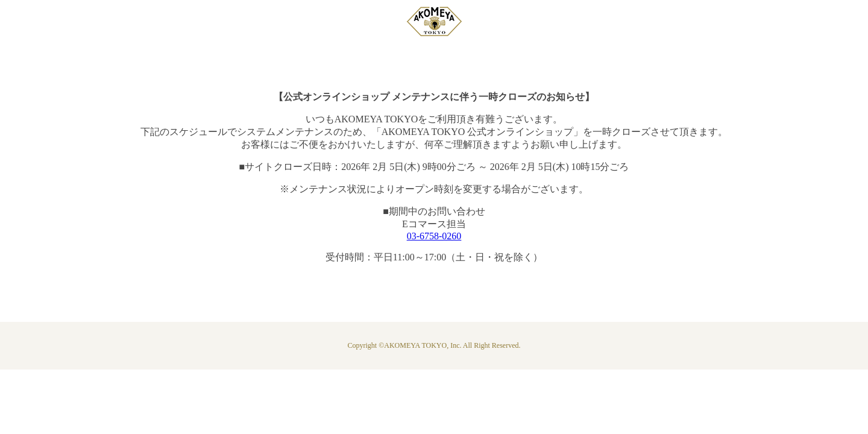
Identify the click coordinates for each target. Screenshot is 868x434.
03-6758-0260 (434, 236)
